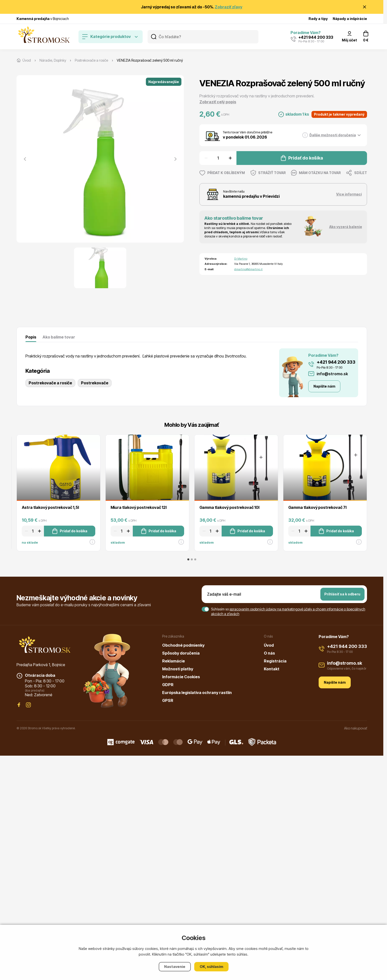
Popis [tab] (31, 337)
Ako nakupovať (356, 728)
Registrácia (275, 661)
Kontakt (272, 669)
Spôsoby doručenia (181, 653)
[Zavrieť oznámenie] (365, 7)
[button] (100, 268)
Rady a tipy (318, 19)
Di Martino (241, 259)
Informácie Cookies (181, 677)
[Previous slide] (25, 159)
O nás (269, 653)
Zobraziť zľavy (229, 7)
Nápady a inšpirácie (350, 19)
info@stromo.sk (332, 374)
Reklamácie (174, 661)
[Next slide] (175, 159)
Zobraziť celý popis (218, 102)
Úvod (269, 645)
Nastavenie (175, 967)
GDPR (168, 685)
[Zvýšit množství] (231, 158)
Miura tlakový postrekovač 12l (139, 507)
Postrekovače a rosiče (50, 383)
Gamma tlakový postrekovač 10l (229, 507)
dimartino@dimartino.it (248, 269)
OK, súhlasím (211, 967)
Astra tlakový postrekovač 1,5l (50, 507)
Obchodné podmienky (183, 645)
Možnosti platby (178, 669)
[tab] (188, 559)
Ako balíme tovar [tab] (59, 337)
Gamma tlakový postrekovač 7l (318, 507)
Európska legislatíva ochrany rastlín (197, 693)
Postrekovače (95, 383)
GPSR (168, 700)
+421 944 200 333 (336, 362)
